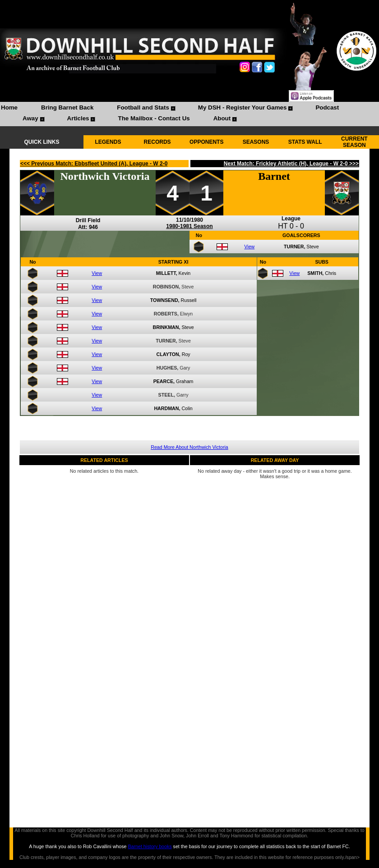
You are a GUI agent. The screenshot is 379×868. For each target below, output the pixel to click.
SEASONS (256, 142)
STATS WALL (305, 142)
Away (30, 118)
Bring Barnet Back (67, 107)
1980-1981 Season (189, 226)
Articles (78, 118)
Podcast (327, 107)
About (222, 118)
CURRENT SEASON (354, 142)
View (249, 247)
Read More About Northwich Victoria (189, 447)
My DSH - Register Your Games (243, 107)
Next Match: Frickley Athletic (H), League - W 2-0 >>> (291, 164)
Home (9, 107)
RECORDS (157, 142)
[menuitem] (9, 109)
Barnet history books (150, 846)
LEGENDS (108, 142)
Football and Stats (143, 107)
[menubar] (189, 114)
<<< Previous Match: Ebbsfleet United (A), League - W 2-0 (94, 164)
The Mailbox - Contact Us (154, 118)
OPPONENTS (206, 142)
